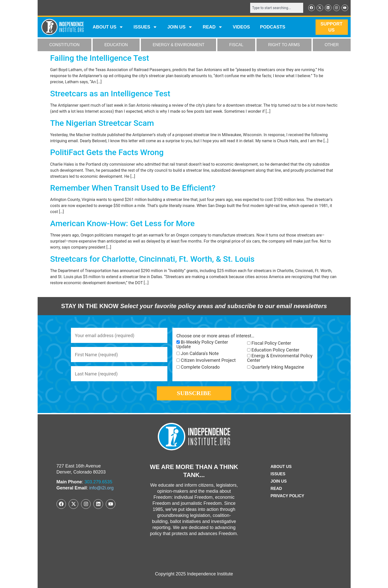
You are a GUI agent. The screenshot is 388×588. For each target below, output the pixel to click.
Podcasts (273, 27)
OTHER (332, 45)
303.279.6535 (98, 482)
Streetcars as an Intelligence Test (110, 94)
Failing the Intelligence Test (100, 58)
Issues (145, 27)
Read (276, 489)
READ (213, 27)
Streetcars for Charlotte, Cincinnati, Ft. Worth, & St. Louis (152, 259)
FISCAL (236, 45)
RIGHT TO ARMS (284, 45)
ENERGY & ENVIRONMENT (179, 45)
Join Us (279, 481)
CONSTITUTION (64, 45)
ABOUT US (108, 27)
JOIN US (180, 27)
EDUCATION (116, 45)
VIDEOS (241, 27)
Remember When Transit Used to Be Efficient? (133, 188)
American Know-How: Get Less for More (123, 223)
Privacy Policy (288, 496)
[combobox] (277, 8)
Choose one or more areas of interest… (215, 336)
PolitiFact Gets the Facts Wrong (107, 152)
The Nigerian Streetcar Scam (102, 123)
